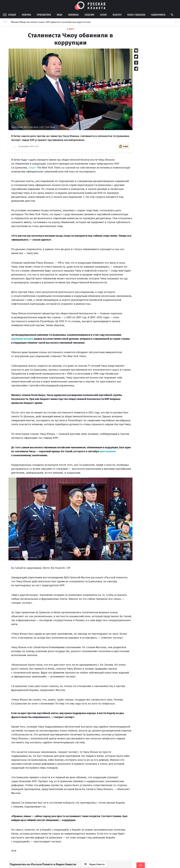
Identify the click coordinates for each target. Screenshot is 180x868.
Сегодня (12, 15)
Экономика (73, 15)
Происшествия (44, 15)
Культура (117, 15)
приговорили (108, 451)
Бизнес (103, 15)
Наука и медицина (136, 15)
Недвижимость (158, 15)
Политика (26, 15)
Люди (59, 15)
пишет (32, 168)
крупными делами (22, 339)
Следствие (89, 15)
